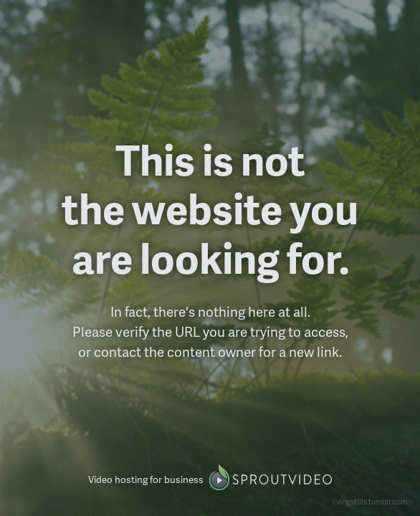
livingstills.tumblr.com (369, 501)
